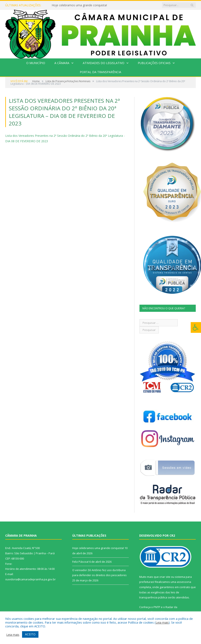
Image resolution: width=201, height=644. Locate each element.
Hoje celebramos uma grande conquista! (79, 5)
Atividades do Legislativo (104, 63)
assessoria (184, 582)
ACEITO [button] (30, 634)
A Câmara (62, 63)
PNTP (157, 607)
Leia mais (162, 622)
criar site (165, 577)
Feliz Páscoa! (80, 562)
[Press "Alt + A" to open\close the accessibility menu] (196, 327)
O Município (36, 63)
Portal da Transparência (100, 72)
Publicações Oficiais (154, 63)
